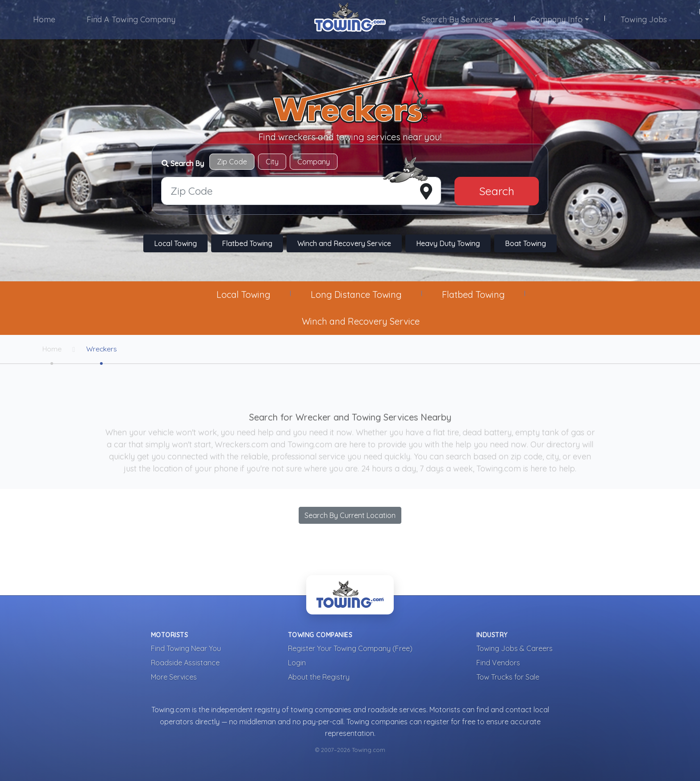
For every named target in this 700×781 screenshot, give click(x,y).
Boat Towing (525, 243)
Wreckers (103, 349)
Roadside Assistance (185, 663)
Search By (183, 163)
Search (497, 191)
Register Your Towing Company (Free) (350, 649)
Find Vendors (498, 663)
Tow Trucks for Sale (508, 677)
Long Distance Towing (356, 294)
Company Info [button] (556, 19)
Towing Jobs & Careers (515, 649)
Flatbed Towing (247, 243)
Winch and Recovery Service (344, 243)
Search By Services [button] (457, 19)
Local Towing (175, 243)
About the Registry (319, 677)
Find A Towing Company (131, 19)
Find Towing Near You (186, 649)
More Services (174, 677)
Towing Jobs (643, 19)
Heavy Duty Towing (448, 243)
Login (297, 663)
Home (45, 19)
